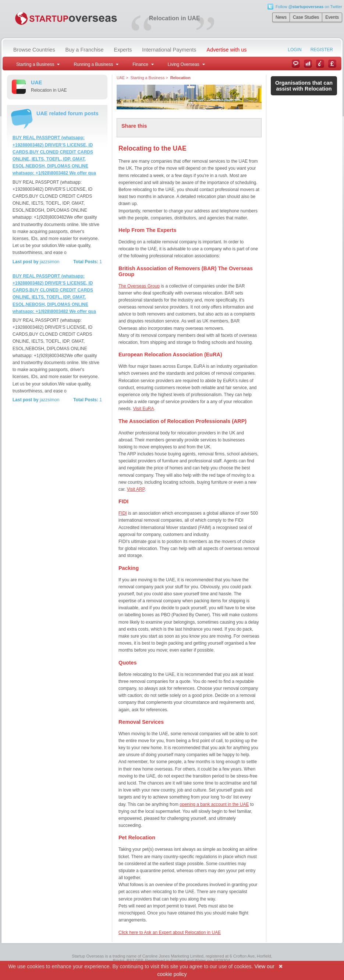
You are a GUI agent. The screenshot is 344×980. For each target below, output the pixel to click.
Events (332, 17)
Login (295, 50)
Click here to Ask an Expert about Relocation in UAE (170, 933)
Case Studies (306, 17)
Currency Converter (332, 64)
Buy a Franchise (85, 50)
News (281, 17)
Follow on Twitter (309, 7)
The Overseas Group (139, 286)
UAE (121, 78)
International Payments (169, 50)
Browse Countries (34, 50)
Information (320, 64)
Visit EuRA (143, 409)
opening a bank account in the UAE (214, 804)
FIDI (123, 513)
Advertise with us (227, 50)
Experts (123, 50)
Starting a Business (147, 78)
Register (322, 50)
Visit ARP (136, 489)
